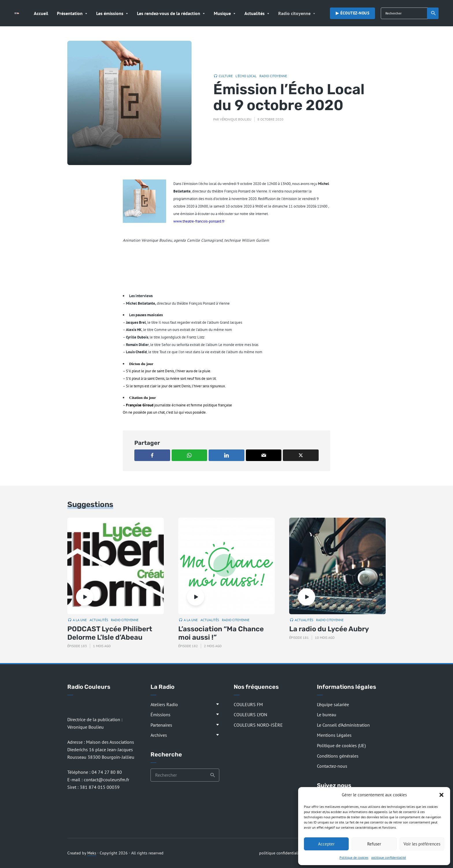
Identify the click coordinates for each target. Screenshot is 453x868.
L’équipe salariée (333, 704)
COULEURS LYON (250, 715)
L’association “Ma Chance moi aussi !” (221, 633)
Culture (226, 76)
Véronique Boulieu (236, 119)
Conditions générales (338, 756)
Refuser (374, 844)
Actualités (255, 13)
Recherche (433, 13)
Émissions (160, 715)
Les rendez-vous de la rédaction (169, 13)
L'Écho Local (246, 76)
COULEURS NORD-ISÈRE (258, 725)
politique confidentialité (389, 857)
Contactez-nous (332, 766)
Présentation (70, 13)
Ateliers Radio (164, 704)
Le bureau (327, 715)
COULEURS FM (248, 704)
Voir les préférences (422, 844)
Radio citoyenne (294, 13)
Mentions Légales (334, 735)
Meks (92, 853)
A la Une (80, 620)
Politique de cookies (354, 857)
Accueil (41, 13)
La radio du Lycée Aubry (329, 629)
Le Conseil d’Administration (343, 725)
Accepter (326, 844)
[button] (441, 795)
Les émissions (110, 13)
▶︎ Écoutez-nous (352, 13)
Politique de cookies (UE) (341, 745)
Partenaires (161, 725)
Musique (222, 13)
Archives (159, 735)
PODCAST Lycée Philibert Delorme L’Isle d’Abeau (110, 633)
